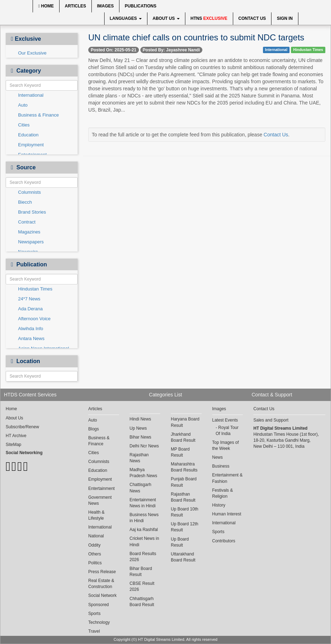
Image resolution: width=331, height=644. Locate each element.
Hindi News (141, 419)
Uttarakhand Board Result (183, 557)
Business (221, 466)
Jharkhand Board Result (183, 437)
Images (105, 6)
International (31, 95)
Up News (138, 428)
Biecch (25, 202)
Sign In (285, 18)
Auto (23, 105)
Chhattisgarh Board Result (142, 602)
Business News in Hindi (144, 518)
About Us (166, 18)
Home (46, 6)
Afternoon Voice (34, 319)
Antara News (31, 338)
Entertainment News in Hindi (143, 503)
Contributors (224, 541)
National (96, 536)
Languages (126, 18)
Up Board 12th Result (184, 527)
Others (95, 554)
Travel (94, 631)
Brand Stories (32, 212)
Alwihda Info (31, 329)
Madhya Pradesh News (144, 473)
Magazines (29, 232)
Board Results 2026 (143, 557)
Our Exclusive (32, 53)
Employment (31, 145)
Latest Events (225, 420)
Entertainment (102, 488)
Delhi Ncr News (144, 446)
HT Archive (16, 436)
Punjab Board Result (184, 482)
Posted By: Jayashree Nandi (171, 50)
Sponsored (99, 605)
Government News (100, 500)
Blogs (94, 429)
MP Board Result (180, 452)
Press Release (102, 572)
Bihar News (141, 437)
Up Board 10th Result (184, 512)
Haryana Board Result (185, 422)
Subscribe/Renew (22, 427)
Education (28, 135)
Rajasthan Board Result (183, 497)
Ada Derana (30, 309)
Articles (75, 6)
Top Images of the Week (226, 445)
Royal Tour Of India (227, 431)
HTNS (209, 18)
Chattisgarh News (141, 488)
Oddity (94, 545)
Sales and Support (271, 420)
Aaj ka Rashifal (144, 530)
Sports (94, 614)
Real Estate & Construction (101, 584)
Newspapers (31, 242)
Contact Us (252, 18)
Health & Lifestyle (96, 515)
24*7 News (29, 299)
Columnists (29, 192)
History (219, 505)
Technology (99, 622)
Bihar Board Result (141, 572)
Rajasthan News (139, 458)
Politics (95, 563)
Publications (141, 6)
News (218, 457)
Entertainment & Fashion (228, 478)
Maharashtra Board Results (184, 467)
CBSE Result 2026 (142, 586)
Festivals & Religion (223, 493)
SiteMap (13, 445)
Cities (24, 125)
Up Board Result (180, 542)
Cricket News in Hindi (144, 541)
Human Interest (227, 514)
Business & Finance (38, 115)
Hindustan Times (35, 289)
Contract (27, 222)
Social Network (102, 595)
